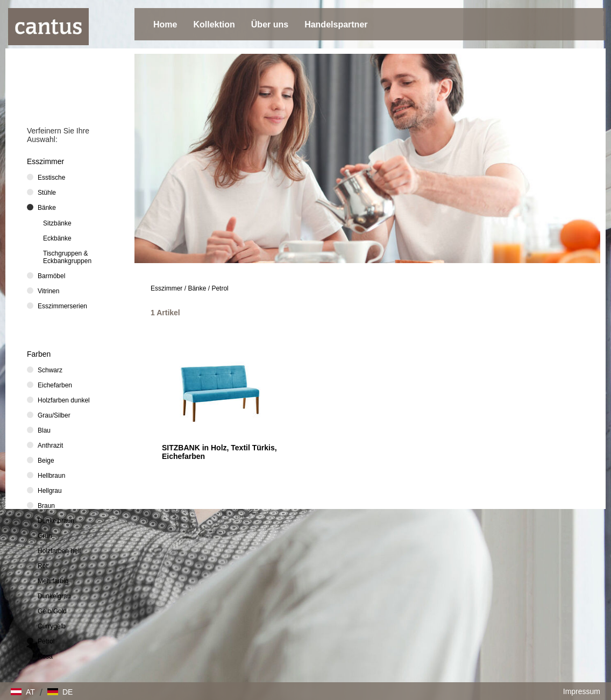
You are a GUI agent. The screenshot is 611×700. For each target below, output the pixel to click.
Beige (46, 461)
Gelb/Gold (52, 611)
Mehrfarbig (53, 581)
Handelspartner (336, 24)
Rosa (45, 656)
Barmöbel (51, 276)
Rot (43, 566)
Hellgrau (50, 491)
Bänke (197, 288)
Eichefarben (55, 385)
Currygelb (52, 626)
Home (165, 24)
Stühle (47, 193)
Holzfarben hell (59, 551)
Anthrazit (50, 446)
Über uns (270, 24)
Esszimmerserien (62, 306)
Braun (46, 506)
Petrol (220, 288)
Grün (45, 536)
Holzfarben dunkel (64, 400)
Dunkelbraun (56, 521)
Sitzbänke (57, 223)
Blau (44, 430)
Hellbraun (51, 476)
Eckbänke (57, 238)
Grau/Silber (54, 415)
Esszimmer (166, 288)
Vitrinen (48, 291)
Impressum (582, 691)
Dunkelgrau (54, 596)
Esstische (51, 178)
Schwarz (50, 370)
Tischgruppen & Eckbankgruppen (67, 257)
